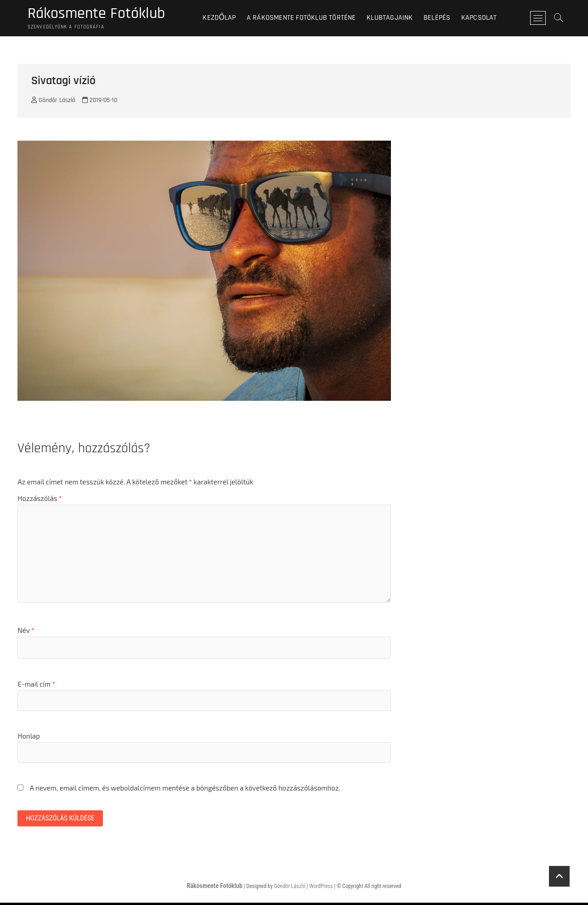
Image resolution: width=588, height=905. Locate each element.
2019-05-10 (100, 102)
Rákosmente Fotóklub (100, 14)
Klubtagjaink (394, 18)
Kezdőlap (223, 18)
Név (26, 632)
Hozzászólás (40, 500)
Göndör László (53, 102)
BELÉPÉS (441, 18)
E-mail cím (36, 685)
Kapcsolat (483, 18)
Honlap (29, 737)
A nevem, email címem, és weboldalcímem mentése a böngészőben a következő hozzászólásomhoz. (185, 789)
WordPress (321, 888)
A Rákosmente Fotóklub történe (305, 18)
